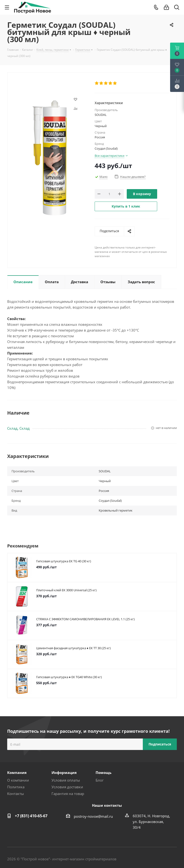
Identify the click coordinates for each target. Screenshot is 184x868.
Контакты (16, 794)
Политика (16, 787)
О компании (18, 780)
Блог (100, 780)
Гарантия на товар (68, 794)
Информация (64, 772)
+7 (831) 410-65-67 (31, 816)
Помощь (103, 772)
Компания (17, 772)
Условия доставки (67, 787)
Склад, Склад (18, 428)
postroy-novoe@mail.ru (93, 816)
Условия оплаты (66, 780)
